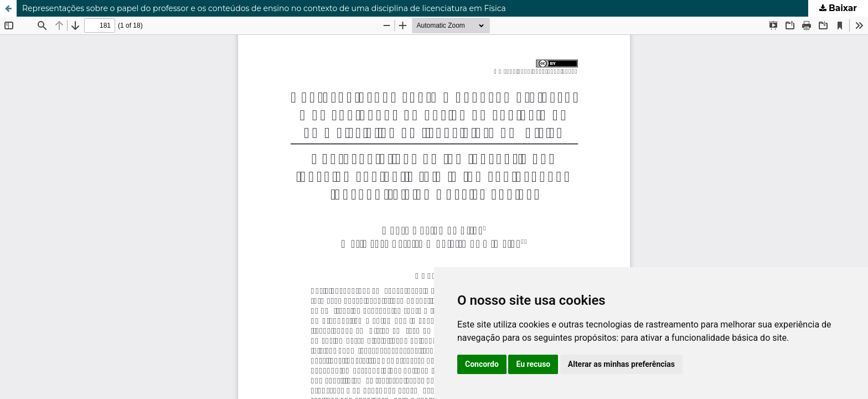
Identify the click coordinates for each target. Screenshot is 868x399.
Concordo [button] (482, 364)
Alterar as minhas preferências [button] (621, 364)
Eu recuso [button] (533, 364)
